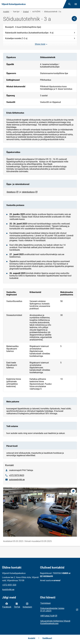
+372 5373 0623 (17, 475)
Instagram (27, 605)
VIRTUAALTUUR (47, 616)
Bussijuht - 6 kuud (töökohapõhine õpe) (23, 27)
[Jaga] (74, 19)
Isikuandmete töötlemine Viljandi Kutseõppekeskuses (55, 622)
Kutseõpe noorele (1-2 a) (41, 38)
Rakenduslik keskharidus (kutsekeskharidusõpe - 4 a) (41, 33)
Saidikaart (47, 638)
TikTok (17, 605)
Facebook (7, 605)
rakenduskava (30, 192)
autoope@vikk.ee (17, 480)
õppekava (13, 192)
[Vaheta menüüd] (76, 4)
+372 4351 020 (9, 585)
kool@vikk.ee (8, 589)
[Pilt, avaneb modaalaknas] (40, 512)
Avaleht (6, 12)
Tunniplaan (46, 603)
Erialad (26, 12)
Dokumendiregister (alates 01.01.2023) (52, 610)
